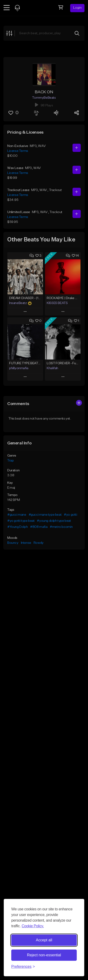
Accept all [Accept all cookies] (44, 940)
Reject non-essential (44, 955)
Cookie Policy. (33, 926)
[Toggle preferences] (23, 967)
